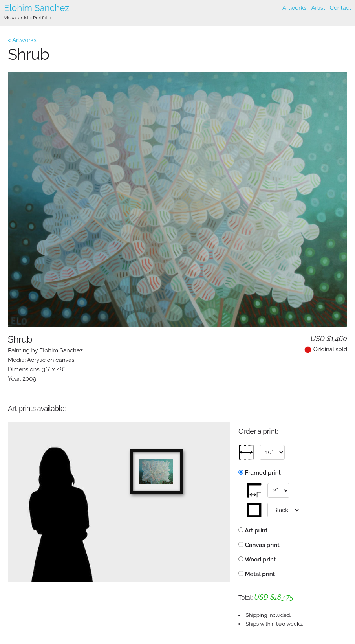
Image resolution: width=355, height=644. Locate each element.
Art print (253, 530)
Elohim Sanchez (37, 8)
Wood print (257, 560)
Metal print (257, 574)
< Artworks (22, 40)
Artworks (295, 8)
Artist (318, 8)
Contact (340, 8)
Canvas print (259, 545)
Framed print (260, 473)
